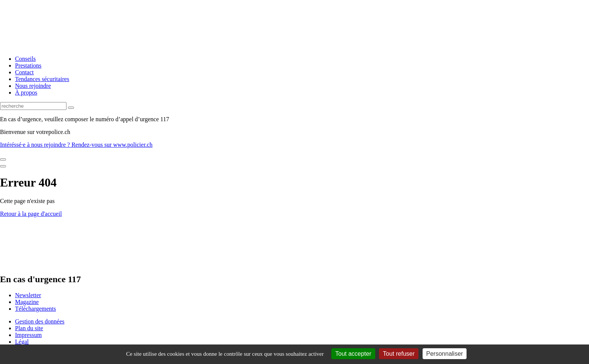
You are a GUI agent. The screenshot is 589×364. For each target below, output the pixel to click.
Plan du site (29, 328)
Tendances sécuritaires (42, 79)
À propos (26, 93)
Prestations (28, 65)
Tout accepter (353, 354)
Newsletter (28, 295)
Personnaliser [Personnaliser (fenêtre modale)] (445, 354)
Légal (22, 342)
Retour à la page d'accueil (31, 214)
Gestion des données (40, 321)
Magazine (27, 302)
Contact (24, 72)
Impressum (28, 335)
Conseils (25, 59)
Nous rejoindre (33, 86)
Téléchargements (35, 309)
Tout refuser (399, 354)
